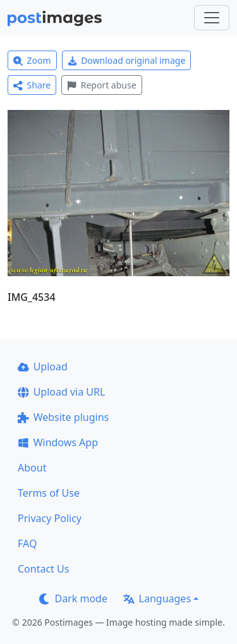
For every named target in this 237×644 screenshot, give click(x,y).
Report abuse (101, 85)
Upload (43, 367)
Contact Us (43, 569)
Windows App (58, 442)
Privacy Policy (50, 518)
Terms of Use (49, 493)
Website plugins (63, 417)
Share (32, 85)
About (32, 468)
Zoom (32, 60)
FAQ (27, 544)
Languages (157, 598)
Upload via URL (61, 392)
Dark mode (73, 598)
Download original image (127, 60)
